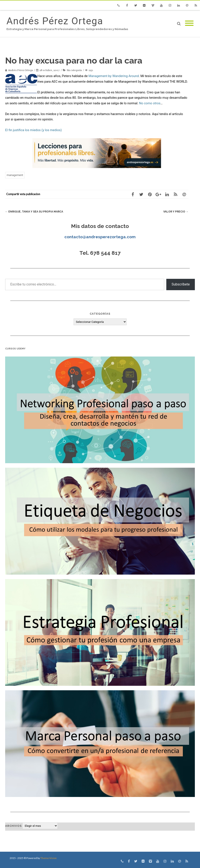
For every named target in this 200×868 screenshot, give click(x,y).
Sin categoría (74, 70)
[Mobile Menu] (189, 24)
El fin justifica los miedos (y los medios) (33, 130)
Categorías (100, 314)
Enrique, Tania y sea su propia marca (36, 212)
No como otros (150, 103)
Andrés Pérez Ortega (55, 21)
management (15, 175)
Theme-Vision (48, 858)
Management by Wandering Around (114, 76)
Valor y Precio (175, 212)
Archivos (13, 826)
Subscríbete (181, 284)
